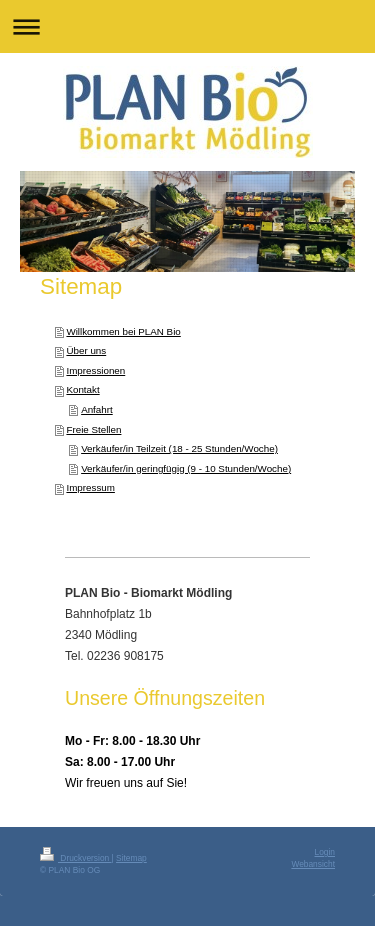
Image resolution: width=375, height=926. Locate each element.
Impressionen (95, 370)
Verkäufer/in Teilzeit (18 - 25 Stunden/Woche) (179, 448)
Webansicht (313, 864)
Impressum (90, 487)
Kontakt (82, 389)
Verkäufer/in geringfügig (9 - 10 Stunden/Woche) (186, 468)
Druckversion (76, 858)
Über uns (86, 350)
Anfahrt (97, 409)
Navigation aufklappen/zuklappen (187, 26)
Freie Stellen (93, 429)
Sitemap (131, 858)
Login (325, 852)
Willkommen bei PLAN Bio (123, 331)
